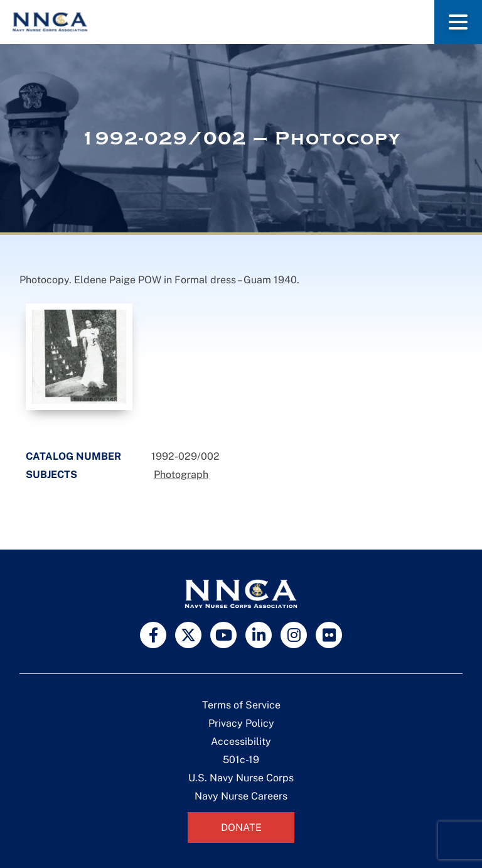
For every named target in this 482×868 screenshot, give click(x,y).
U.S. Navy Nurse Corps (241, 778)
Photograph (181, 475)
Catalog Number (73, 456)
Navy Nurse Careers (241, 796)
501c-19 (241, 760)
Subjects (51, 475)
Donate (241, 827)
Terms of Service (241, 705)
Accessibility (241, 741)
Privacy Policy (241, 723)
